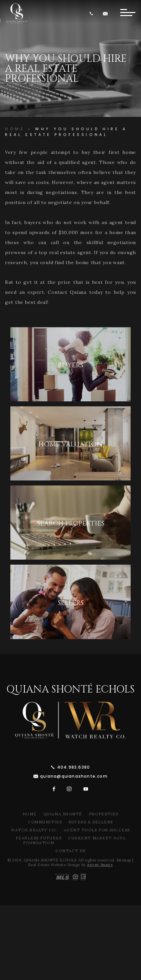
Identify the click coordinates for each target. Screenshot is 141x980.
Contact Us (70, 851)
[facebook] (54, 789)
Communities (45, 822)
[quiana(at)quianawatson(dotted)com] (106, 14)
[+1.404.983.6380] (93, 14)
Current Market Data (97, 838)
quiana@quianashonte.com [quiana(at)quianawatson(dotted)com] (74, 776)
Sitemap (124, 860)
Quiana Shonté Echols (70, 690)
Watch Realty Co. (34, 830)
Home (30, 814)
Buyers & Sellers (91, 822)
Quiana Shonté (63, 814)
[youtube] (86, 789)
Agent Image (100, 865)
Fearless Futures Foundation (39, 840)
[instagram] (69, 789)
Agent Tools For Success (97, 830)
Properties (104, 814)
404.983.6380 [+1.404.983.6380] (74, 767)
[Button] (128, 13)
